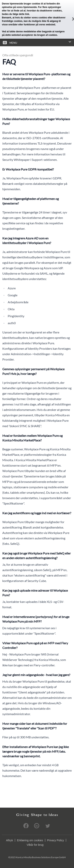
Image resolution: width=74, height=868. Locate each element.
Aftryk (9, 840)
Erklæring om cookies (30, 840)
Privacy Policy (56, 840)
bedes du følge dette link (16, 14)
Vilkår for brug (35, 845)
